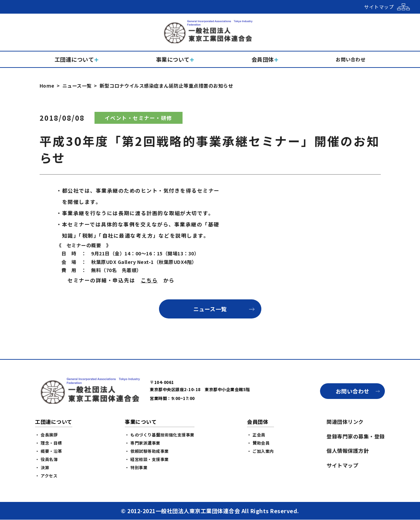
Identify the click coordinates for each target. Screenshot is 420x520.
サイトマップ (342, 465)
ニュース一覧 (77, 86)
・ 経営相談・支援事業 (147, 459)
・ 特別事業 (136, 467)
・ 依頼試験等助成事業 (147, 451)
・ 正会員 (256, 435)
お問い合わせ (353, 391)
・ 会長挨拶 (46, 435)
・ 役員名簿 (46, 459)
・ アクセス (46, 476)
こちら (149, 280)
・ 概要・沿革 (49, 451)
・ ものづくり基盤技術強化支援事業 (160, 435)
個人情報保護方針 (348, 451)
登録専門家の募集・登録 (356, 436)
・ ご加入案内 (260, 451)
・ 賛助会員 (258, 443)
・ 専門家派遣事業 (143, 443)
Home (47, 86)
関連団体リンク (345, 422)
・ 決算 (42, 467)
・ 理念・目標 (49, 443)
